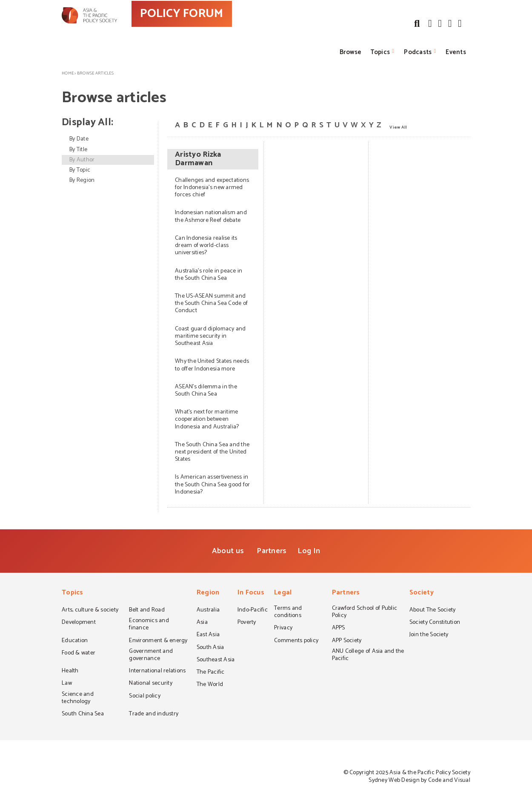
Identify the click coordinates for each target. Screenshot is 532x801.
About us (228, 551)
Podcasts (418, 52)
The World (210, 685)
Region (208, 593)
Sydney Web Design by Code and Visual (419, 780)
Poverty (247, 623)
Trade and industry (154, 715)
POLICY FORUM (218, 29)
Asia (202, 623)
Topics (380, 52)
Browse (351, 52)
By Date (79, 139)
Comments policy (296, 641)
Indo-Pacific (253, 611)
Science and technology (78, 699)
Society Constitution (435, 623)
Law (67, 684)
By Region (82, 180)
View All (398, 127)
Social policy (144, 697)
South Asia (210, 648)
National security (151, 684)
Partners (272, 551)
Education (75, 641)
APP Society (347, 641)
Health (70, 672)
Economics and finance (149, 625)
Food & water (79, 654)
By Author (82, 160)
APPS (339, 629)
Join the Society (429, 635)
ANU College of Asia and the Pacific (368, 656)
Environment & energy (158, 641)
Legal (283, 593)
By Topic (80, 170)
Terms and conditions (288, 613)
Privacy (283, 629)
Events (456, 52)
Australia (208, 611)
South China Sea (83, 715)
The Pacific (211, 673)
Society (422, 593)
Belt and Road (147, 611)
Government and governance (151, 656)
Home (68, 73)
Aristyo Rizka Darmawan (198, 159)
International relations (157, 672)
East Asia (208, 635)
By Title (78, 150)
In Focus (251, 593)
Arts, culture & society (90, 611)
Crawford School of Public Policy (365, 613)
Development (79, 623)
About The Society (433, 611)
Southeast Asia (216, 660)
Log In (309, 551)
